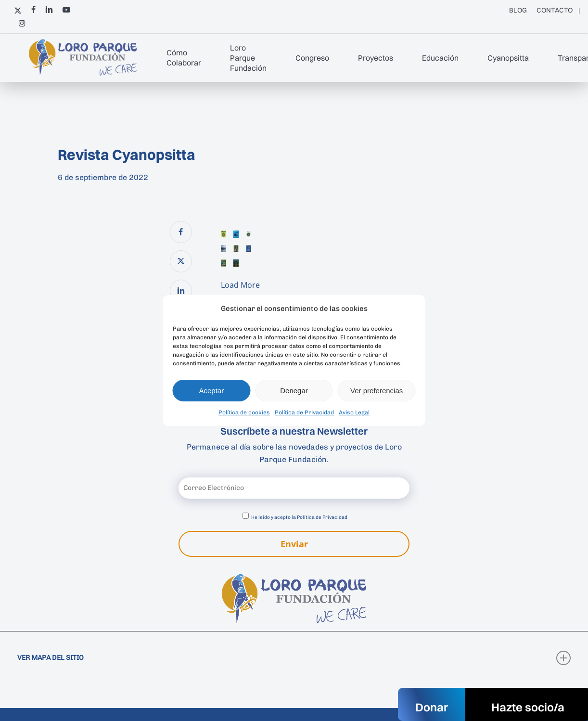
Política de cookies (244, 412)
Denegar (294, 391)
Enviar (294, 544)
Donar (432, 707)
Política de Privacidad (304, 412)
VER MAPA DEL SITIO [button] (294, 658)
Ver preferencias (377, 391)
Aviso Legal (354, 412)
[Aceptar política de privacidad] (246, 516)
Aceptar (211, 391)
